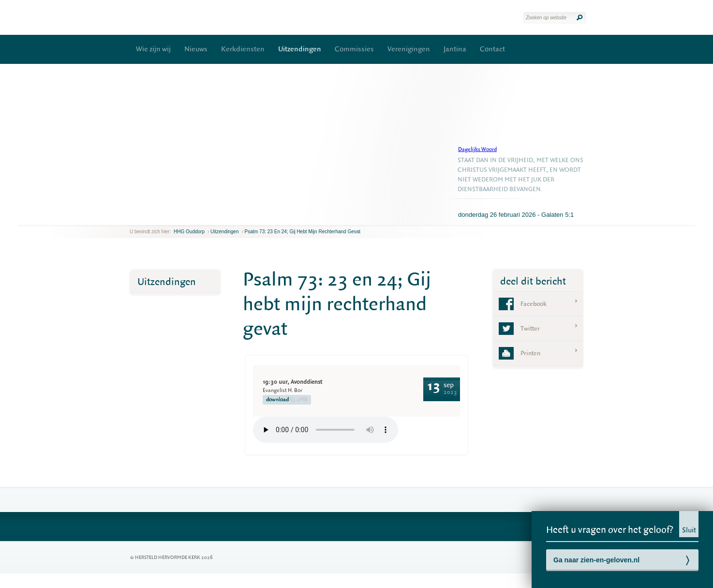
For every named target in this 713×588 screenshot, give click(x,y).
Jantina (455, 49)
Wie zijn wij (153, 49)
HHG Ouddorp (189, 232)
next (144, 218)
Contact (492, 49)
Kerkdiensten (243, 49)
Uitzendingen (300, 49)
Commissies (354, 49)
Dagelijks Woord (477, 149)
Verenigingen (409, 49)
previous (132, 218)
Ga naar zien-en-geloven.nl (596, 560)
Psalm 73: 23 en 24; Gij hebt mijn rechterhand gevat (303, 232)
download (287, 400)
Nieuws (196, 49)
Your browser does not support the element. (326, 430)
